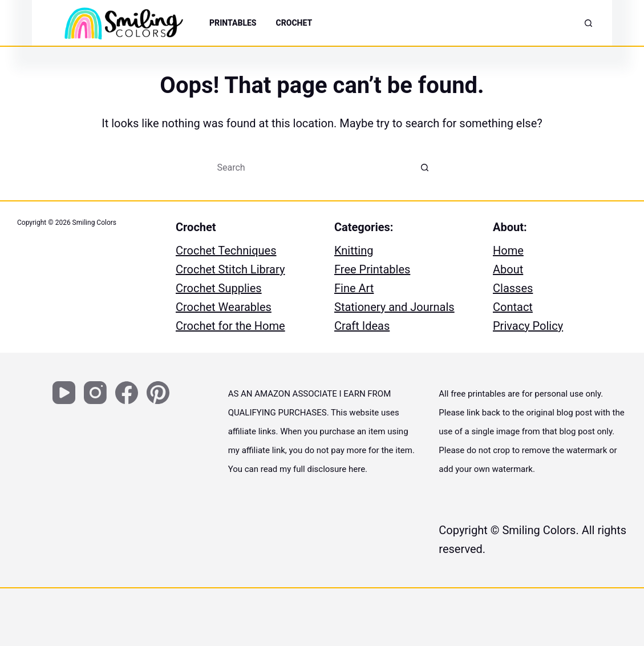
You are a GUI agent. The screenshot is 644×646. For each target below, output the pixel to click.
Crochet (294, 23)
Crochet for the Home (230, 326)
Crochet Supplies (219, 288)
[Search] (588, 23)
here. (358, 469)
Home (508, 251)
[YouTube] (64, 393)
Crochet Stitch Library (230, 269)
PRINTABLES (233, 23)
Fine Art (354, 288)
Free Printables (372, 269)
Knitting (354, 251)
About (508, 269)
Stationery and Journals (394, 307)
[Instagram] (95, 393)
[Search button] (425, 167)
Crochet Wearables (224, 307)
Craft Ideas (362, 326)
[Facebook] (127, 393)
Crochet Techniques (226, 251)
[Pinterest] (158, 393)
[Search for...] (311, 167)
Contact (513, 307)
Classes (513, 288)
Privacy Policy (528, 326)
